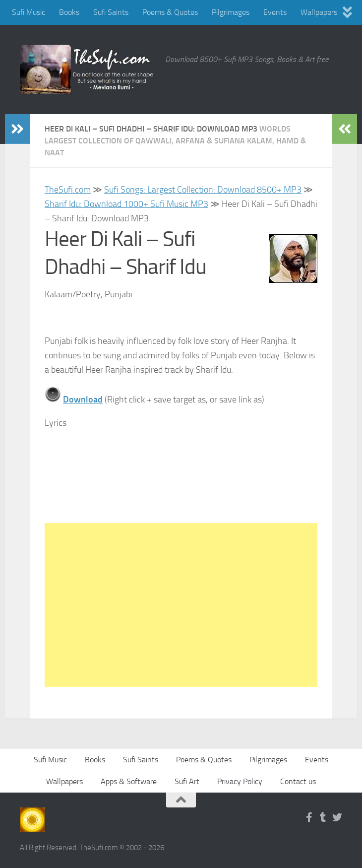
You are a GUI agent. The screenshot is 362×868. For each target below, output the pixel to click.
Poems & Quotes (170, 12)
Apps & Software (129, 781)
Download (83, 400)
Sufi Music (29, 12)
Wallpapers (319, 12)
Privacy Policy (240, 781)
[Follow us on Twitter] (337, 817)
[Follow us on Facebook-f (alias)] (309, 817)
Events (275, 12)
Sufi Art (187, 781)
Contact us (298, 781)
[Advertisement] (181, 605)
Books (69, 12)
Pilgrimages (231, 12)
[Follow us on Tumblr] (323, 817)
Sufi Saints (111, 12)
